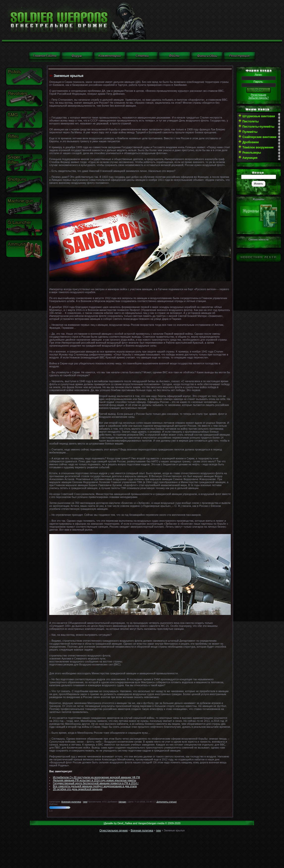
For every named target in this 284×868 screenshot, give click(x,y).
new (85, 802)
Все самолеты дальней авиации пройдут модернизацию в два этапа (95, 786)
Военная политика (71, 802)
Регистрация (258, 95)
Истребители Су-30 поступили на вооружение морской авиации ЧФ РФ (97, 777)
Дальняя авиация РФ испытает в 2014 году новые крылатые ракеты (95, 780)
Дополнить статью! (167, 802)
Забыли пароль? (258, 98)
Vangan (122, 802)
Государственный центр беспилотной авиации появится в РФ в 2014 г (96, 783)
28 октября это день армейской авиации (78, 789)
